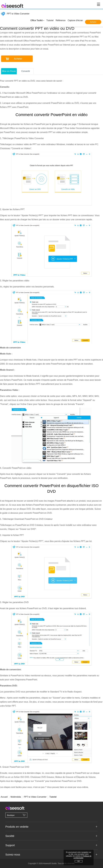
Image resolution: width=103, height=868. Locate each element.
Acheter (93, 22)
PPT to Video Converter (15, 14)
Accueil (4, 797)
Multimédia (16, 797)
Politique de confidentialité (82, 857)
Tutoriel (50, 20)
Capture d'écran (75, 20)
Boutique (16, 815)
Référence (61, 20)
